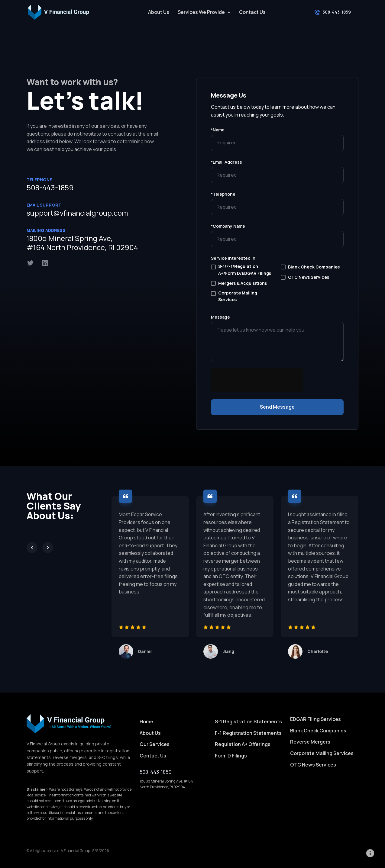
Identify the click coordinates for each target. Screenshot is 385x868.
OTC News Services (309, 277)
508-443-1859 (50, 187)
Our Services (155, 744)
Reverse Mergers (310, 742)
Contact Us (252, 12)
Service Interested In (233, 258)
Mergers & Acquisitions (243, 283)
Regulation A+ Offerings (243, 744)
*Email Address (226, 162)
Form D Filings (231, 756)
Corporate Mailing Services (238, 296)
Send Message (277, 407)
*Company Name (228, 226)
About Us (159, 12)
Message (220, 317)
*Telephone (223, 194)
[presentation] (257, 391)
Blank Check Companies (314, 267)
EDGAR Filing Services (315, 719)
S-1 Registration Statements (248, 722)
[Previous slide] (32, 548)
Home (146, 722)
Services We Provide (201, 12)
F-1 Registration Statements (248, 733)
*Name (218, 130)
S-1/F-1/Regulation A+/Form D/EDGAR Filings (245, 270)
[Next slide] (48, 548)
